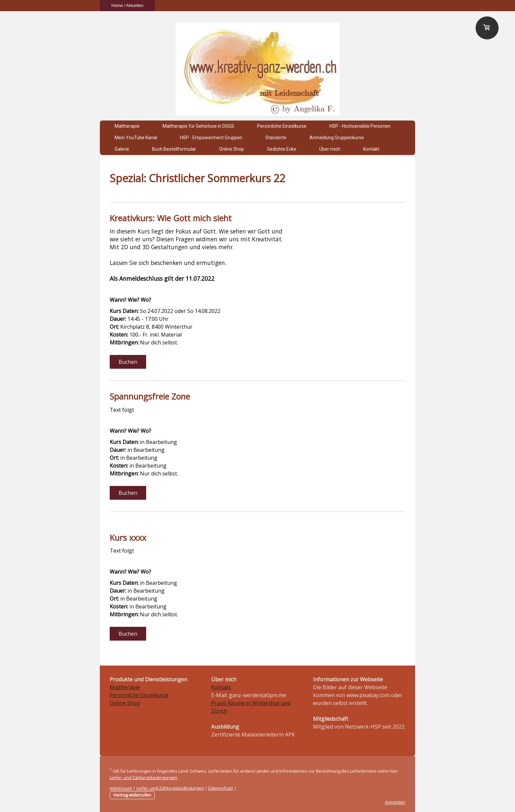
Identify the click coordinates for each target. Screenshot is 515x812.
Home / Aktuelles (127, 5)
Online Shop (232, 149)
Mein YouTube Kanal (136, 138)
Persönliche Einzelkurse (282, 126)
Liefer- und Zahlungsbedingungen (144, 778)
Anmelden (395, 802)
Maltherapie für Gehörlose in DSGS (198, 126)
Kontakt (371, 149)
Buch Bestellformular (174, 149)
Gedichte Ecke (282, 149)
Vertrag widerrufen (132, 795)
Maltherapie (127, 126)
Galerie (122, 149)
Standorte (276, 138)
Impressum (121, 788)
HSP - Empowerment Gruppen (211, 138)
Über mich (330, 149)
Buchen (128, 362)
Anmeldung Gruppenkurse (337, 138)
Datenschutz (221, 788)
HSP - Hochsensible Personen (360, 126)
